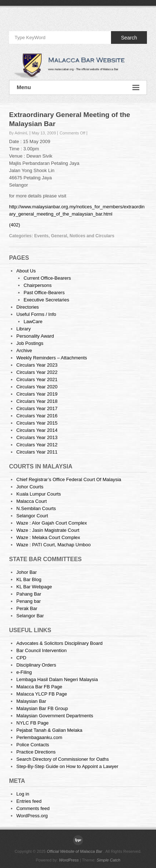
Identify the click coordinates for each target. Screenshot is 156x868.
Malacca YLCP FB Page (42, 694)
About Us (26, 271)
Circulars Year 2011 (37, 452)
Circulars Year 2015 (37, 423)
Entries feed (29, 801)
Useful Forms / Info (36, 314)
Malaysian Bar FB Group (42, 708)
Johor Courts (30, 487)
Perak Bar (27, 608)
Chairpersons (38, 285)
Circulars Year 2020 (37, 387)
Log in (23, 794)
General (59, 236)
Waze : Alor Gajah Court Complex (52, 523)
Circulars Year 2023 (37, 365)
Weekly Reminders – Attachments (52, 358)
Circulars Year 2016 (37, 416)
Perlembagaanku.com (39, 737)
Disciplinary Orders (36, 665)
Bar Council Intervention (42, 650)
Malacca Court (32, 501)
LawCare (33, 322)
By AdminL (19, 133)
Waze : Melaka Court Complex (48, 537)
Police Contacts (33, 745)
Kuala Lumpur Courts (39, 494)
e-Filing (24, 672)
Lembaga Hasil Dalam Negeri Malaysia (57, 679)
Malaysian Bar (31, 701)
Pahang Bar (29, 594)
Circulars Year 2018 (37, 401)
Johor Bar (26, 572)
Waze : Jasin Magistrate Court (48, 530)
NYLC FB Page (32, 723)
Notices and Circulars (92, 236)
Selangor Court (32, 516)
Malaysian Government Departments (55, 716)
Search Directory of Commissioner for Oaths (63, 759)
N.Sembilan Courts (36, 508)
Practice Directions (36, 752)
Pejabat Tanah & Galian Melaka (49, 730)
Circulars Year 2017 (37, 408)
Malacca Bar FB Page (39, 687)
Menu (78, 87)
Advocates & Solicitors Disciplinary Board (59, 643)
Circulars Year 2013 (37, 437)
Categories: (22, 236)
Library (24, 329)
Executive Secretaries (46, 300)
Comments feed (33, 808)
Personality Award (35, 336)
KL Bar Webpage (34, 587)
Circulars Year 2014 (37, 430)
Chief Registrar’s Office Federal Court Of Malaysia (69, 479)
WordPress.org (32, 816)
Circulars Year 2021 (37, 379)
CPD (21, 658)
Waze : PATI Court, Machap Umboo (54, 545)
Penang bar (28, 601)
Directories (28, 307)
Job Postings (30, 343)
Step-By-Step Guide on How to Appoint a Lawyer (67, 766)
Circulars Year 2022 (37, 372)
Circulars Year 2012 (37, 445)
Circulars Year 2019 (37, 394)
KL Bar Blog (29, 579)
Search (129, 38)
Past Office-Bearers (44, 293)
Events (41, 236)
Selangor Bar (30, 616)
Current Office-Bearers (47, 278)
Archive (24, 350)
